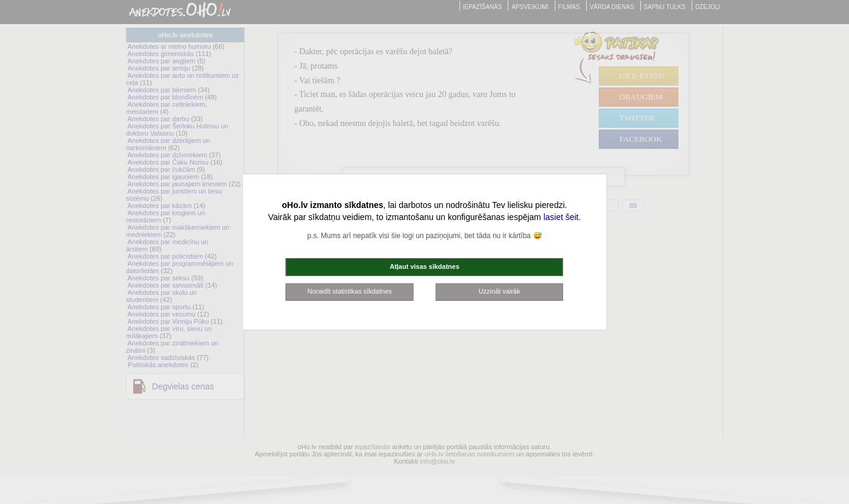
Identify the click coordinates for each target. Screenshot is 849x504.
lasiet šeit (561, 217)
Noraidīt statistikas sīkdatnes (350, 291)
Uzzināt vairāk (500, 291)
